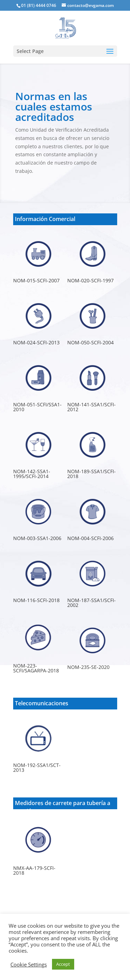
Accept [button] (63, 964)
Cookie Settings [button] (29, 964)
